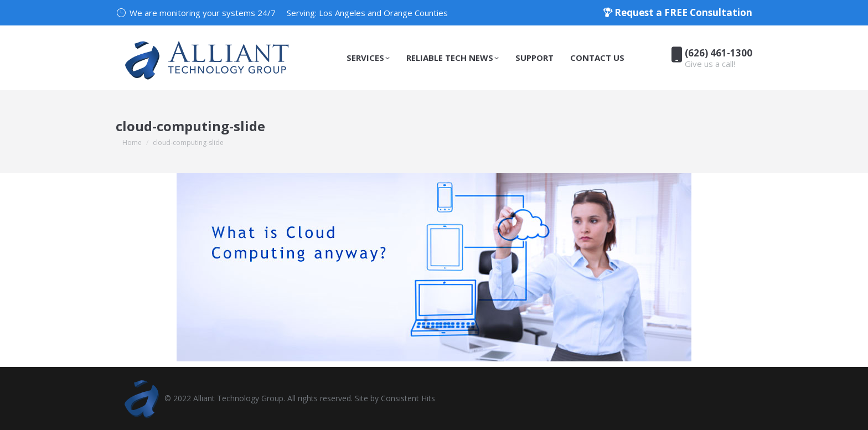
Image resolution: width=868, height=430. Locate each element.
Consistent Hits (408, 398)
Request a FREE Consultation (678, 12)
